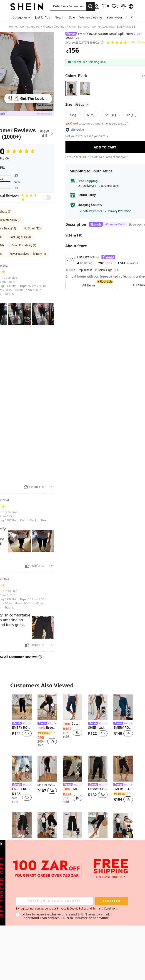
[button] (68, 6)
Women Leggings (103, 27)
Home (13, 27)
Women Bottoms (78, 27)
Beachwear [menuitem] (114, 17)
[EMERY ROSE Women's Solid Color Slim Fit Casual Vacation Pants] (22, 769)
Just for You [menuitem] (43, 17)
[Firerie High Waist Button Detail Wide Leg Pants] (72, 825)
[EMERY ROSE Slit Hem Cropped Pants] (22, 707)
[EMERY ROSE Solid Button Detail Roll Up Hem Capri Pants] (22, 825)
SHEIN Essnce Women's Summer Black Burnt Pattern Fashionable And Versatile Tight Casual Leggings (47, 785)
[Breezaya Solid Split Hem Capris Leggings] (47, 707)
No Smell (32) (32, 228)
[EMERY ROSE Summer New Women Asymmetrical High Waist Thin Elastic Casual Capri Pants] (98, 825)
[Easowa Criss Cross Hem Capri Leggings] (98, 769)
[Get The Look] (28, 99)
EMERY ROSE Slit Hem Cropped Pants (22, 728)
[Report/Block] (51, 487)
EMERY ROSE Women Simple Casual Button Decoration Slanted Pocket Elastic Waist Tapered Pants (72, 789)
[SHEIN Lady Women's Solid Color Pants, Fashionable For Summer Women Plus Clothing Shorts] (98, 707)
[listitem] (22, 719)
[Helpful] (26, 487)
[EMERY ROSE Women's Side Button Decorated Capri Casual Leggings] (123, 707)
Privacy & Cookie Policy (72, 909)
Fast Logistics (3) (20, 237)
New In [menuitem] (60, 17)
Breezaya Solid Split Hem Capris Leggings (47, 728)
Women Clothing (54, 27)
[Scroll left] (126, 17)
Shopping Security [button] (90, 205)
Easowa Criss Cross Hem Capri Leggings (98, 789)
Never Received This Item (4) (28, 254)
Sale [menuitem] (72, 17)
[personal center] (97, 6)
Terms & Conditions (105, 909)
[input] (54, 901)
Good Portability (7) (24, 245)
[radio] (71, 88)
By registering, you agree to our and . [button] (67, 909)
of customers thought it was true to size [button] (97, 123)
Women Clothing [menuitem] (91, 17)
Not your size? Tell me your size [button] (87, 136)
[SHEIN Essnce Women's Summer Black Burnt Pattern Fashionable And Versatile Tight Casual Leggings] (47, 769)
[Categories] (21, 17)
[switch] (47, 198)
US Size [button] (82, 105)
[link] (105, 6)
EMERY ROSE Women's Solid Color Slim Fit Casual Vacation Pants (22, 789)
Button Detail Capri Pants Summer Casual (72, 724)
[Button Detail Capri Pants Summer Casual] (72, 707)
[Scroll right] (132, 17)
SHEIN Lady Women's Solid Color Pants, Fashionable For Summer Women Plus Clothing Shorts (98, 728)
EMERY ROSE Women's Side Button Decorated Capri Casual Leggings (123, 728)
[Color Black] (76, 76)
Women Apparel (30, 27)
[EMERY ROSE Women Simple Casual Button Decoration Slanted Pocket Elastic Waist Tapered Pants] (72, 769)
